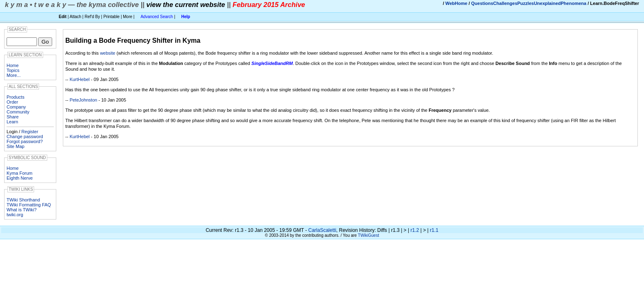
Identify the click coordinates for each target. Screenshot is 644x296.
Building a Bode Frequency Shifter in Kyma (133, 40)
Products (15, 97)
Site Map (15, 146)
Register (30, 132)
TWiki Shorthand (23, 200)
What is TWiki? (22, 210)
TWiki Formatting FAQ (29, 205)
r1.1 (434, 230)
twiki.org (15, 215)
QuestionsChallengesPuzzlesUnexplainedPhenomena (529, 3)
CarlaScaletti (322, 230)
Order (12, 102)
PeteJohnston (83, 100)
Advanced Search (157, 17)
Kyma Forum (20, 173)
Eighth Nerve (20, 178)
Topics (13, 70)
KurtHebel (79, 79)
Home (13, 65)
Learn (12, 122)
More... (14, 75)
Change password (25, 136)
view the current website (186, 5)
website (107, 53)
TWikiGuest (368, 235)
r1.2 (415, 230)
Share (13, 117)
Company (16, 107)
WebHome (456, 3)
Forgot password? (25, 141)
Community (18, 112)
